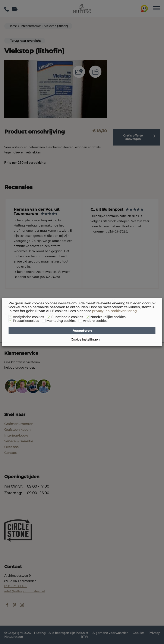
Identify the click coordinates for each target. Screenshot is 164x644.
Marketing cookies (61, 321)
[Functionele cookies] (49, 317)
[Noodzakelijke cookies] (88, 317)
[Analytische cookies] (10, 317)
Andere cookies (95, 321)
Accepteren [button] (82, 331)
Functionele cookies (67, 317)
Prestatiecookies (26, 321)
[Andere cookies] (80, 321)
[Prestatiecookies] (10, 321)
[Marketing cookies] (44, 321)
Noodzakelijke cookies (108, 317)
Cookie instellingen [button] (85, 339)
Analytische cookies (28, 317)
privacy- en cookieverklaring (114, 311)
